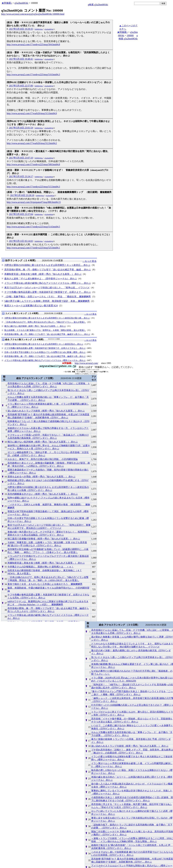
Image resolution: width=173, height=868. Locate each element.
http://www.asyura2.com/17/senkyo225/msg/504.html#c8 (33, 44)
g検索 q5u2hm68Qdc (98, 5)
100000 (130, 35)
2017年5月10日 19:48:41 (21, 59)
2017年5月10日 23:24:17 (21, 176)
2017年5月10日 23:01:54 (21, 128)
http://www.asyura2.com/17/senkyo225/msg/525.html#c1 (33, 248)
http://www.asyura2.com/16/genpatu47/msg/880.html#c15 (34, 202)
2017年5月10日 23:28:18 (22, 195)
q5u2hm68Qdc (21, 3)
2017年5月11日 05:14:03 (21, 241)
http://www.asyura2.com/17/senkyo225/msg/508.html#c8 (33, 164)
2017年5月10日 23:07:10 (21, 158)
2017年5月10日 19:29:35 (21, 29)
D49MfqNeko (39, 29)
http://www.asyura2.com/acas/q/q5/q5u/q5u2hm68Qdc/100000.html (33, 14)
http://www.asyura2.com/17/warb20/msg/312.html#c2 (32, 143)
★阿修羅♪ (7, 3)
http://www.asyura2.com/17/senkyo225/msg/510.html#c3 (33, 74)
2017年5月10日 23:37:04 (21, 214)
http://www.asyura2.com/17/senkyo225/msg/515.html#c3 (33, 187)
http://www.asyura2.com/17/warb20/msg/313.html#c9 (32, 113)
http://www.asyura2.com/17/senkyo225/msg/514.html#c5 (33, 227)
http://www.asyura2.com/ (86, 363)
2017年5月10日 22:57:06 (21, 86)
